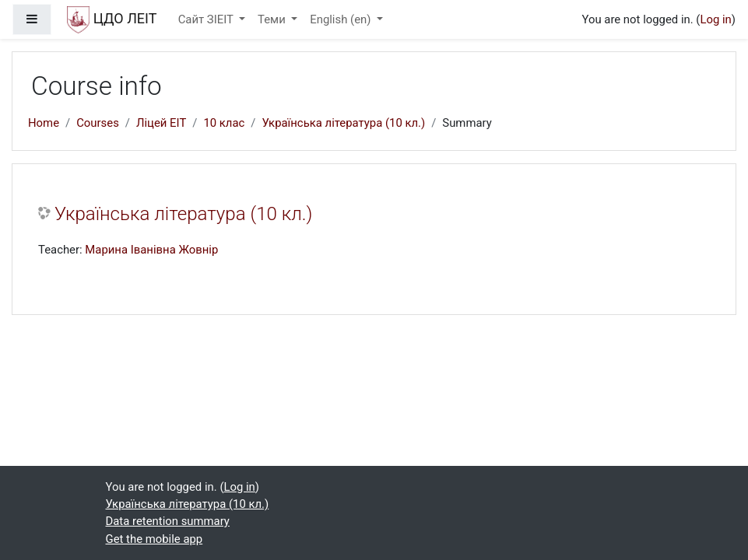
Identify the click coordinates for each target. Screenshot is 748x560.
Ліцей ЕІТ (161, 123)
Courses (98, 123)
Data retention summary (168, 521)
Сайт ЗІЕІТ (207, 19)
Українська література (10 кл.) (343, 123)
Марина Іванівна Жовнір (151, 250)
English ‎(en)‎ (342, 19)
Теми (273, 19)
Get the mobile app (155, 539)
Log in (715, 19)
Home (44, 123)
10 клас (224, 123)
